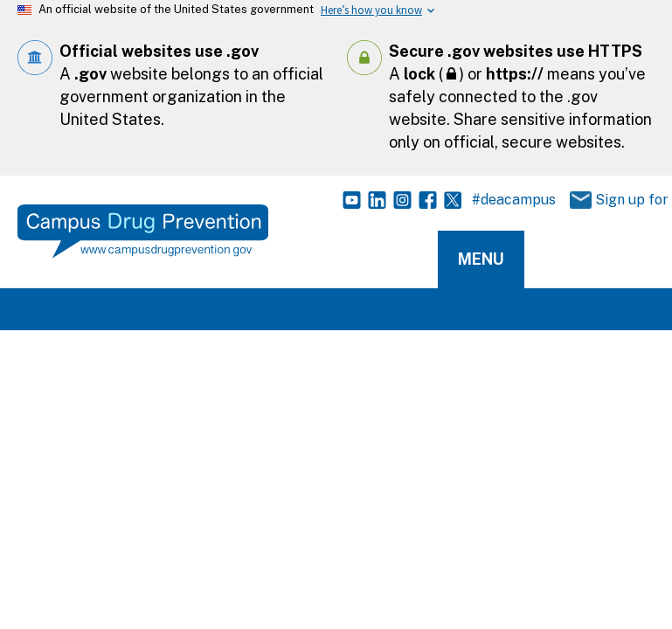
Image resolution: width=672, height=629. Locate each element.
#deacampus (514, 200)
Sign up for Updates (610, 200)
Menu (481, 259)
